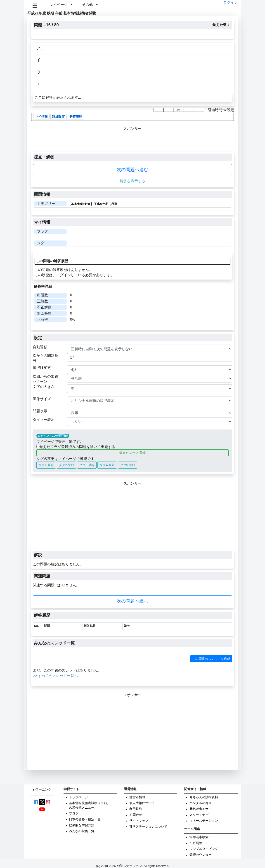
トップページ (78, 797)
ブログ (74, 813)
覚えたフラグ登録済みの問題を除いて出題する (76, 447)
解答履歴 (76, 117)
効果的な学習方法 (82, 825)
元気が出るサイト (202, 809)
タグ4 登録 (107, 465)
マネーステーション (204, 821)
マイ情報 (41, 117)
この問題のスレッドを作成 (211, 659)
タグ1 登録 (46, 465)
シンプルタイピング (204, 849)
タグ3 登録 (87, 465)
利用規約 (136, 809)
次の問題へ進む (132, 170)
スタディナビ (199, 815)
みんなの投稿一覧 (82, 831)
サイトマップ (139, 821)
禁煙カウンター (201, 855)
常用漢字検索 (199, 837)
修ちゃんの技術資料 (204, 797)
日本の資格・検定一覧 (85, 819)
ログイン (231, 2)
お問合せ (136, 815)
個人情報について (142, 803)
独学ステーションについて (148, 827)
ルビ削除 (196, 843)
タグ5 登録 (128, 465)
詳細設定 (59, 117)
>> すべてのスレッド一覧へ (55, 676)
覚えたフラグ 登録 (132, 453)
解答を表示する (132, 181)
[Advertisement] (132, 518)
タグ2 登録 (66, 465)
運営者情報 (137, 797)
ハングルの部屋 (201, 803)
